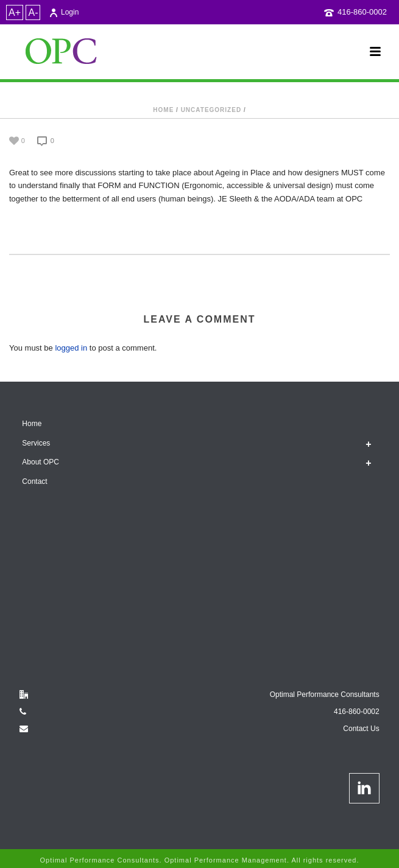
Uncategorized (211, 110)
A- (33, 12)
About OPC (41, 462)
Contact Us (361, 729)
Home (163, 110)
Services (36, 443)
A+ (15, 12)
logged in (71, 348)
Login (64, 12)
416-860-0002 (362, 12)
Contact (34, 481)
